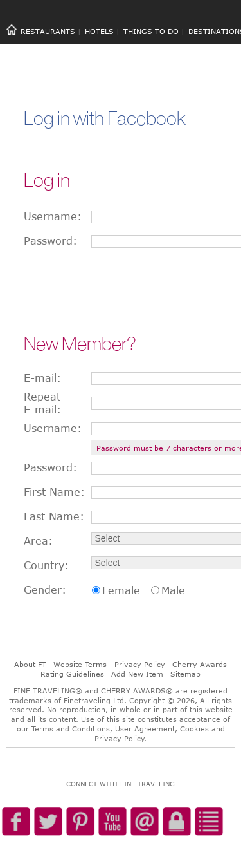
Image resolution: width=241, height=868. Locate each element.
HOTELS (99, 31)
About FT (30, 664)
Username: (53, 216)
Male (173, 590)
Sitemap (185, 674)
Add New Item (137, 674)
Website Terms (80, 664)
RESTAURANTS (48, 31)
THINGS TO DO (151, 31)
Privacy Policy (140, 664)
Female (121, 590)
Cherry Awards (200, 664)
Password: (50, 241)
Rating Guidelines (72, 674)
